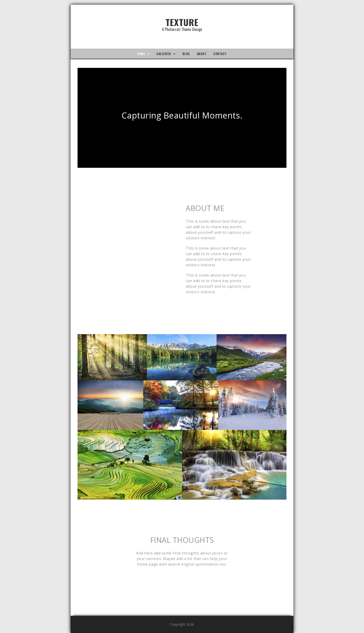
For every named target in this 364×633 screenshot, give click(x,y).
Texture (182, 23)
